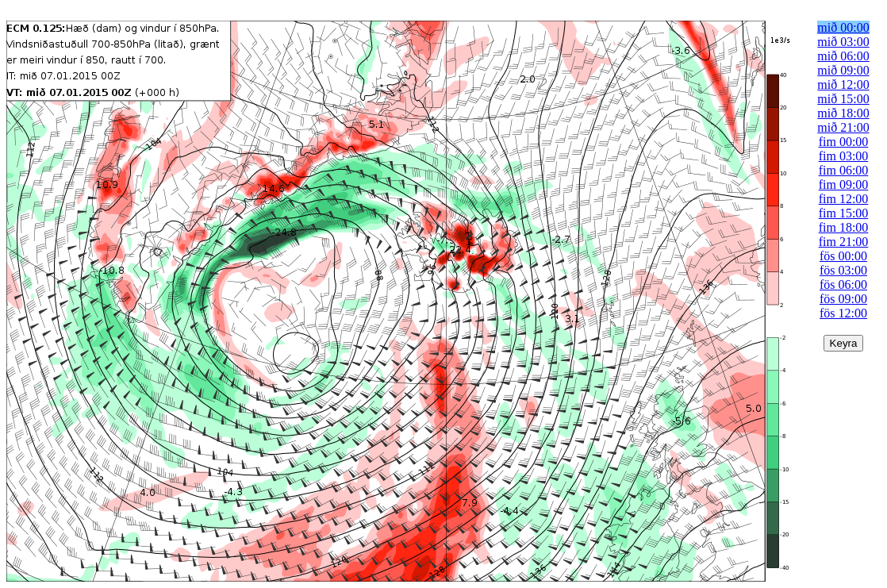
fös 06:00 (843, 284)
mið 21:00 (843, 127)
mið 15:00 (843, 99)
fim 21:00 (844, 242)
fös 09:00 (843, 299)
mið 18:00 (843, 113)
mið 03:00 (843, 42)
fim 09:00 (844, 184)
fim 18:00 (844, 227)
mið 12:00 (843, 85)
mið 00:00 (843, 27)
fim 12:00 (844, 199)
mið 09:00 (843, 70)
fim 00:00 (844, 142)
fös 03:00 (843, 270)
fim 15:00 (844, 213)
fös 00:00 (843, 256)
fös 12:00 (843, 313)
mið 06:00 (843, 56)
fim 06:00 (844, 170)
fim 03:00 (844, 156)
